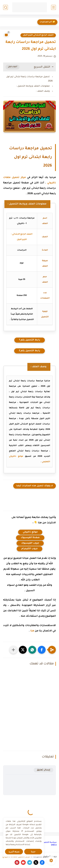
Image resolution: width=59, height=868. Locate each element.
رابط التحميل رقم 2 (29, 351)
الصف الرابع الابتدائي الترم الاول (38, 35)
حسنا (33, 852)
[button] (42, 650)
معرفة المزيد (14, 852)
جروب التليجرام (29, 549)
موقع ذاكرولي (30, 532)
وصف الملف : (43, 91)
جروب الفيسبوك (30, 543)
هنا (32, 631)
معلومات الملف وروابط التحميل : (33, 86)
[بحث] (6, 7)
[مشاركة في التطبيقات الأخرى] (13, 650)
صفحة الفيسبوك (30, 538)
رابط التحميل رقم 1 (30, 340)
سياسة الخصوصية (48, 842)
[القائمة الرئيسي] (53, 7)
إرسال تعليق (44, 770)
